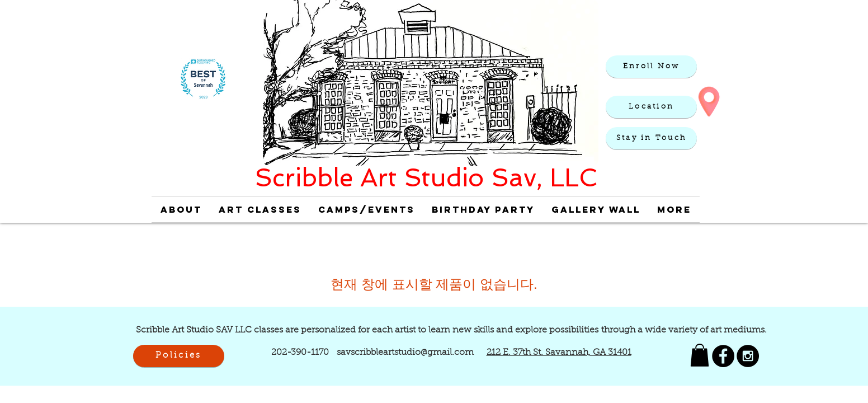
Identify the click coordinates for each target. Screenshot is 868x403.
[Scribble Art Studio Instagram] (748, 356)
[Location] (651, 107)
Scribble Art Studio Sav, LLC (426, 178)
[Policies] (179, 356)
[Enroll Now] (651, 67)
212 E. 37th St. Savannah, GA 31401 (559, 353)
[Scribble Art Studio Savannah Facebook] (723, 356)
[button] (651, 138)
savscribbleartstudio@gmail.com (405, 353)
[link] (700, 355)
